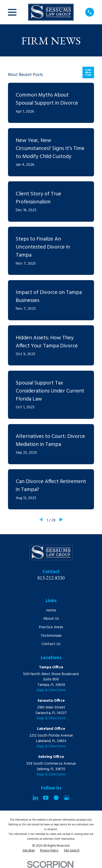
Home (51, 610)
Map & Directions (51, 690)
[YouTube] (46, 798)
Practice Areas (51, 627)
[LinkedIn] (35, 798)
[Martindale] (56, 798)
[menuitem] (29, 851)
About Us (51, 619)
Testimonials (51, 636)
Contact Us (51, 644)
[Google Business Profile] (67, 798)
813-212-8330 (51, 578)
